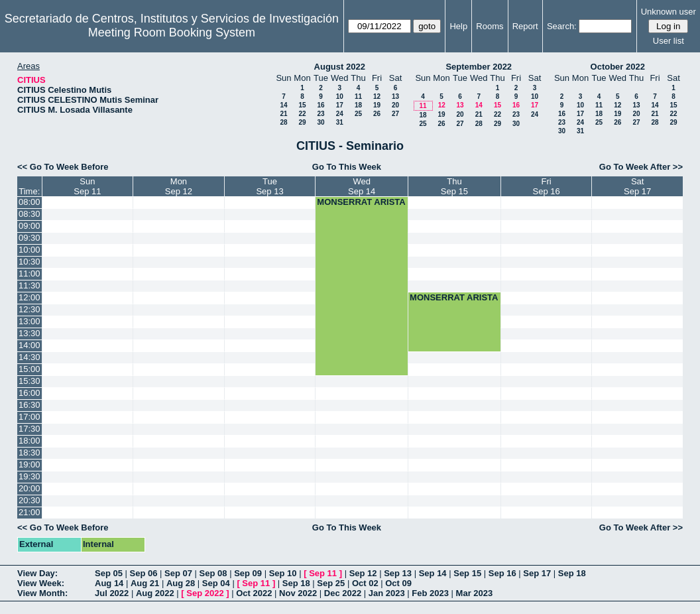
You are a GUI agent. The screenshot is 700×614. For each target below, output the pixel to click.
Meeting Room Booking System (172, 32)
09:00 (29, 226)
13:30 (29, 333)
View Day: (37, 573)
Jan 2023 (387, 593)
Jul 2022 (112, 593)
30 (321, 122)
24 (340, 114)
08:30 (29, 214)
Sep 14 (433, 573)
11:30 (29, 285)
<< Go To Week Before (63, 167)
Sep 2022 (205, 593)
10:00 (29, 250)
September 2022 (479, 67)
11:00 (29, 274)
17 (340, 105)
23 (321, 114)
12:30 (29, 309)
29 (302, 122)
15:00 (29, 369)
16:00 (29, 393)
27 (395, 114)
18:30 (29, 453)
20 (395, 105)
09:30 (29, 238)
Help (458, 26)
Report (525, 26)
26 (377, 114)
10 (340, 96)
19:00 (29, 464)
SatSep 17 (637, 186)
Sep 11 (323, 573)
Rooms (490, 26)
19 (377, 105)
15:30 (29, 381)
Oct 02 (365, 583)
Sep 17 (537, 573)
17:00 (29, 417)
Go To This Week (347, 167)
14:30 (29, 357)
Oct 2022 (254, 593)
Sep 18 (572, 573)
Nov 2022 (298, 593)
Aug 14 (109, 583)
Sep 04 (216, 583)
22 (302, 114)
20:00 (29, 488)
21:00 (29, 512)
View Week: (41, 583)
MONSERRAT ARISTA (361, 202)
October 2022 (618, 67)
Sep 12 (363, 573)
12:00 (29, 297)
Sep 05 (109, 573)
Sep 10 (283, 573)
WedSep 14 (362, 186)
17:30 (29, 429)
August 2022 (340, 67)
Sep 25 (331, 583)
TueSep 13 (269, 186)
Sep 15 (467, 573)
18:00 (29, 441)
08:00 (29, 202)
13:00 (29, 321)
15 (302, 105)
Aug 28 (181, 583)
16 (321, 105)
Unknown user (669, 12)
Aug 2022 (155, 593)
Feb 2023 (430, 593)
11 (358, 96)
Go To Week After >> (641, 167)
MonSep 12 (179, 186)
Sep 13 (398, 573)
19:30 (29, 476)
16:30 (29, 405)
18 (358, 105)
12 (377, 96)
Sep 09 (248, 573)
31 (340, 122)
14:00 (29, 345)
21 (283, 114)
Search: (562, 26)
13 (395, 96)
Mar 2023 (475, 593)
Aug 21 (145, 583)
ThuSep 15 (454, 186)
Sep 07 (178, 573)
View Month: (42, 593)
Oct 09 (398, 583)
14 (283, 105)
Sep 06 (144, 573)
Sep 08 (213, 573)
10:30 (29, 262)
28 (283, 122)
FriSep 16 (547, 186)
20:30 (29, 500)
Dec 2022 (343, 593)
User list (669, 41)
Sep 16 (502, 573)
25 (358, 114)
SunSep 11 (87, 186)
